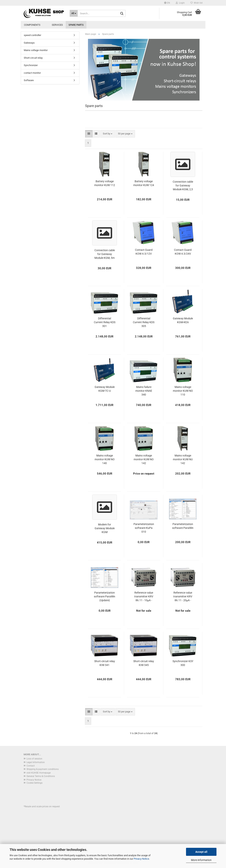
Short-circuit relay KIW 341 (105, 663)
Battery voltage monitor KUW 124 (144, 183)
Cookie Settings (34, 783)
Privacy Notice (141, 859)
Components (32, 25)
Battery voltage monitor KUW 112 (105, 183)
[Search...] (74, 13)
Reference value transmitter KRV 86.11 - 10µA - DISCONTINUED (144, 597)
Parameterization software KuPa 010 (144, 528)
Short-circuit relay (33, 58)
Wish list (196, 3)
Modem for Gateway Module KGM (105, 528)
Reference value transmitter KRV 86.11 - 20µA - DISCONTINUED (183, 597)
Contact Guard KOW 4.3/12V (144, 252)
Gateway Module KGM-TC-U (105, 389)
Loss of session (34, 759)
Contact (31, 766)
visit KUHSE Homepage (39, 773)
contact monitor (32, 73)
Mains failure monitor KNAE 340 (144, 391)
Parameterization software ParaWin (183, 526)
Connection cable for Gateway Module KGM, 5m (105, 254)
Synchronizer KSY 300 (183, 663)
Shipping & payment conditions (43, 769)
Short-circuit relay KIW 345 (144, 663)
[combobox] (108, 134)
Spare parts (76, 25)
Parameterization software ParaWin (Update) (105, 596)
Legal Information (36, 762)
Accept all (201, 852)
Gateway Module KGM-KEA (183, 320)
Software (29, 80)
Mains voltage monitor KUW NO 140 (105, 459)
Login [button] (180, 3)
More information (201, 860)
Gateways (29, 43)
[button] (167, 3)
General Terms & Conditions (41, 776)
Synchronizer (31, 65)
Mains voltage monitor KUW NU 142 (183, 459)
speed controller (32, 35)
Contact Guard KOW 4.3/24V (183, 252)
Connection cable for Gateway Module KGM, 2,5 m (183, 186)
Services (57, 25)
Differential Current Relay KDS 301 (105, 322)
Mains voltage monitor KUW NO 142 (144, 459)
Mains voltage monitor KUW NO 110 (183, 391)
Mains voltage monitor (36, 50)
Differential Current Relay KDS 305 (144, 322)
